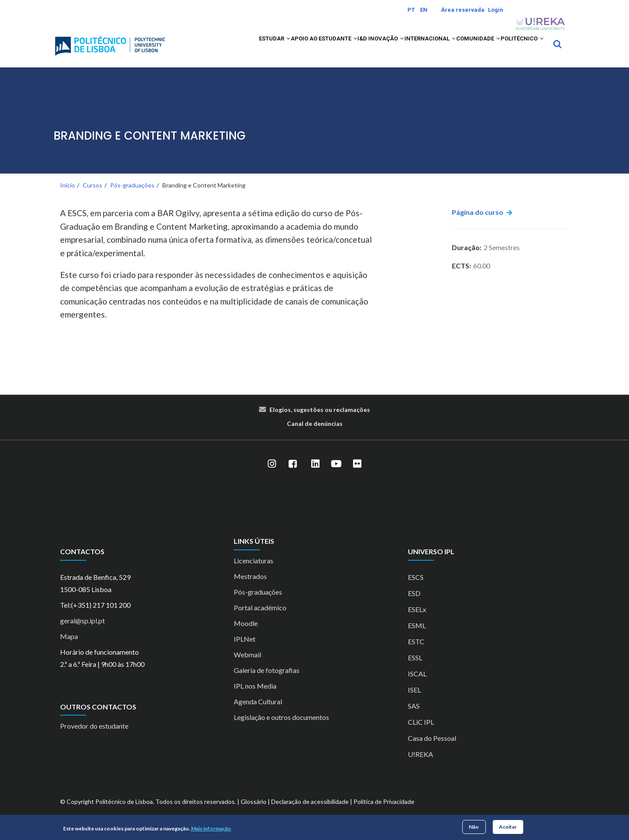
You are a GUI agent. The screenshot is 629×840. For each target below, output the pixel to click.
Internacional (401, 50)
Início (67, 196)
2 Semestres (502, 259)
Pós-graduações (132, 196)
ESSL (415, 669)
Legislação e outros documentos (281, 728)
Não (474, 827)
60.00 (482, 277)
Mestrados (250, 587)
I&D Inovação (341, 50)
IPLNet (245, 650)
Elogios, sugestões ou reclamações (320, 421)
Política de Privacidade (384, 813)
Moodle (246, 634)
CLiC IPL (421, 733)
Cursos (92, 196)
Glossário (254, 813)
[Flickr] (357, 475)
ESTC (416, 653)
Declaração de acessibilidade (310, 813)
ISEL (414, 701)
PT (411, 10)
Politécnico (516, 50)
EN (424, 10)
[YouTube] (336, 475)
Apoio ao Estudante (272, 50)
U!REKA (420, 765)
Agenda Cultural (258, 713)
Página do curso (478, 224)
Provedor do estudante (94, 738)
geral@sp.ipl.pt (82, 632)
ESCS (416, 588)
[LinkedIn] (316, 475)
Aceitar (508, 827)
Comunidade (460, 50)
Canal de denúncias (315, 435)
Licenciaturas (254, 572)
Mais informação (211, 828)
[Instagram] (272, 475)
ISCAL (417, 685)
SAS (414, 717)
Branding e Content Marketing (150, 147)
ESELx (417, 621)
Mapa (69, 648)
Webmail (247, 666)
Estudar (210, 50)
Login (496, 10)
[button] (225, 50)
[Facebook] (293, 475)
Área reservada (463, 10)
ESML (417, 637)
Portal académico (260, 619)
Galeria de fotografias (267, 681)
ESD (414, 604)
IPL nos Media (255, 697)
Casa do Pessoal (432, 749)
